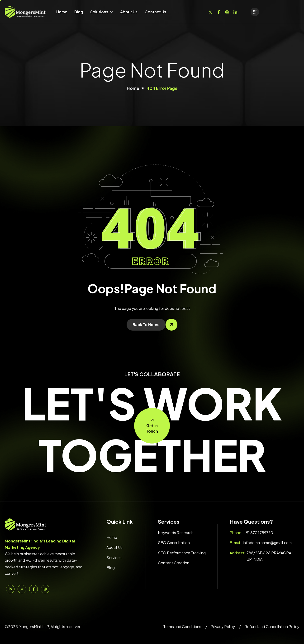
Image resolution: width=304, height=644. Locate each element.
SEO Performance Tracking (182, 553)
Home (62, 12)
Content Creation (174, 563)
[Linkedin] (235, 11)
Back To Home (146, 324)
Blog (79, 12)
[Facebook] (219, 11)
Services (114, 558)
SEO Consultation (174, 543)
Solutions (102, 12)
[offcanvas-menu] (255, 12)
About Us (129, 12)
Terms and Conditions (182, 627)
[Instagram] (227, 11)
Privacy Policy (223, 627)
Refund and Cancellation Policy (272, 627)
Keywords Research (176, 533)
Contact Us (155, 12)
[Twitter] (210, 11)
